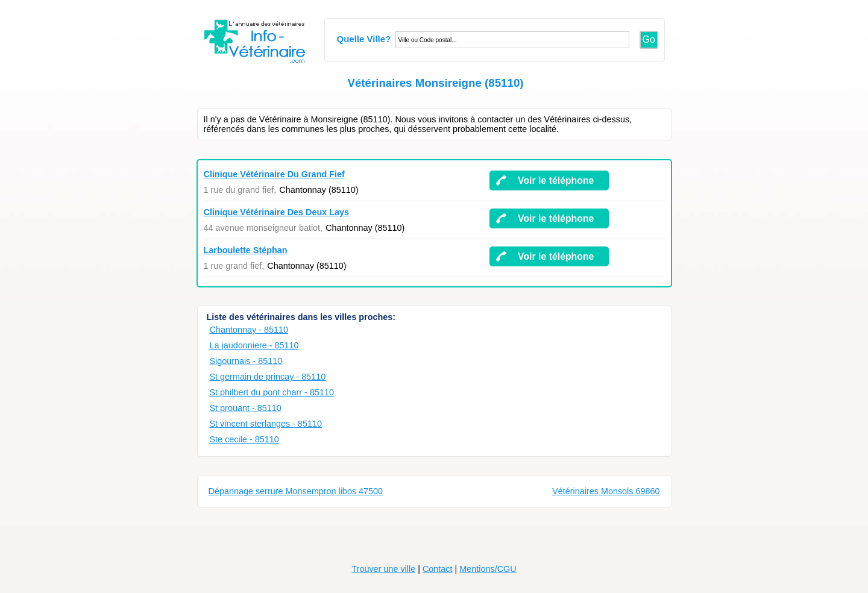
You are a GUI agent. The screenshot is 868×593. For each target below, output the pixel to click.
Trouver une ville (383, 569)
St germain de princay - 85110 (268, 377)
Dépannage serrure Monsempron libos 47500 (296, 491)
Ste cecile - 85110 (244, 439)
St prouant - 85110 (246, 408)
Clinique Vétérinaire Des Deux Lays (277, 212)
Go (649, 39)
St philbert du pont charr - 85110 (272, 392)
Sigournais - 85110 (246, 361)
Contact (438, 569)
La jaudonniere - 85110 (254, 345)
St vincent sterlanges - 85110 (266, 424)
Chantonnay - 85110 (249, 330)
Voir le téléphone (556, 180)
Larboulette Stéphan (246, 250)
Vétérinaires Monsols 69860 (606, 491)
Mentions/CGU (488, 569)
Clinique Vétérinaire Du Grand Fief (274, 174)
